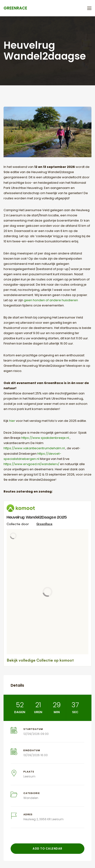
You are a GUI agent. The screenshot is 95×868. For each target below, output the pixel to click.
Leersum (29, 776)
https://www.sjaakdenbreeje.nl (45, 438)
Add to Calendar (47, 848)
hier (12, 421)
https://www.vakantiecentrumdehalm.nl (34, 448)
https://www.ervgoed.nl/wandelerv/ (31, 464)
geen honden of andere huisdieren (51, 300)
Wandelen (31, 798)
